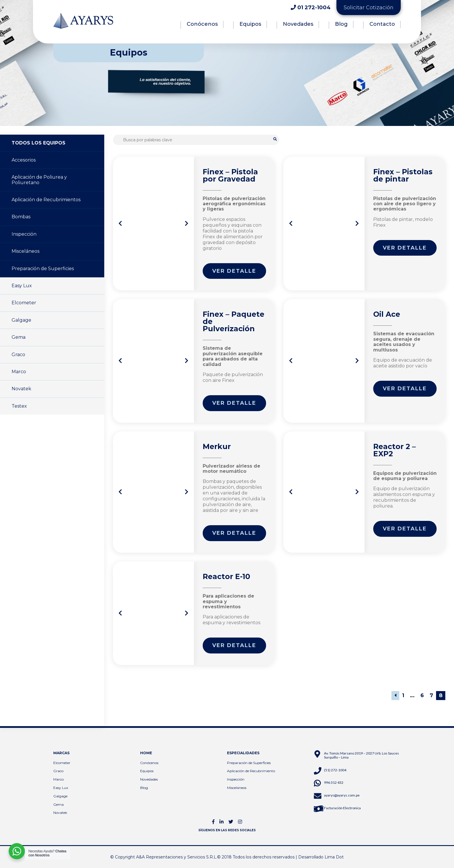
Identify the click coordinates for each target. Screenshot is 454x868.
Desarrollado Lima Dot (321, 857)
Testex (19, 406)
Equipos (250, 24)
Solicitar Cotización (369, 8)
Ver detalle (234, 271)
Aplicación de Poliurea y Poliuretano (39, 180)
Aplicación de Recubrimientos (46, 200)
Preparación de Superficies (43, 269)
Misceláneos (25, 251)
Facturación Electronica (342, 808)
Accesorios (24, 160)
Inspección (24, 234)
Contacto (382, 24)
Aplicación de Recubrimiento (251, 771)
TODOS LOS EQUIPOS (39, 143)
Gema (19, 337)
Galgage (21, 320)
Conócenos (202, 24)
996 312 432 (334, 782)
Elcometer (24, 303)
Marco (19, 372)
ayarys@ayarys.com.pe (342, 795)
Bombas (21, 217)
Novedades (298, 24)
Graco (18, 355)
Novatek (21, 389)
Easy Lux (22, 286)
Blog (341, 24)
